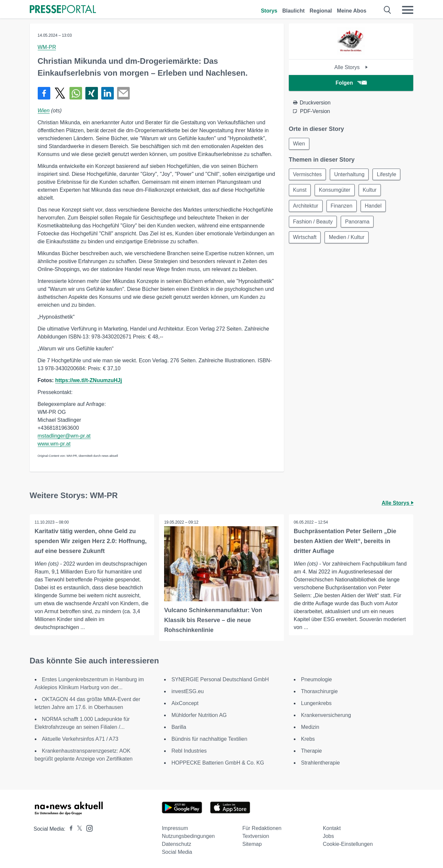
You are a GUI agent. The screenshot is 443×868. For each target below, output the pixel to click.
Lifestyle (387, 174)
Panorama (358, 222)
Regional (321, 11)
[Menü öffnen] (408, 10)
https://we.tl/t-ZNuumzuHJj (89, 380)
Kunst (300, 190)
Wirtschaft (305, 238)
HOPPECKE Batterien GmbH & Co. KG (218, 763)
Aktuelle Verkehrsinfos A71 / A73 (80, 739)
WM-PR (47, 47)
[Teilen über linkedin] (108, 93)
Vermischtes (308, 174)
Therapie (311, 751)
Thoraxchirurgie (319, 691)
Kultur (370, 190)
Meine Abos (352, 11)
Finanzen (342, 206)
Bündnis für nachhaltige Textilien (209, 739)
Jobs (329, 836)
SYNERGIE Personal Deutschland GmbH (220, 679)
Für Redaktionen (262, 828)
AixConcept (185, 703)
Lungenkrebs (316, 703)
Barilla (179, 727)
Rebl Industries (189, 751)
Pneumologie (316, 679)
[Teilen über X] (60, 93)
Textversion (256, 836)
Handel (374, 206)
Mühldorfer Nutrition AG (199, 715)
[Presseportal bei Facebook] (69, 829)
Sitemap (252, 844)
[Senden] (123, 93)
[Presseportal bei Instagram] (88, 828)
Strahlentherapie (320, 763)
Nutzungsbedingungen (188, 836)
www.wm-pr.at (54, 444)
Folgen (351, 83)
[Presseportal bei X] (78, 829)
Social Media (177, 852)
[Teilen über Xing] (92, 93)
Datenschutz (177, 844)
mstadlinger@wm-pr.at (64, 436)
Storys (269, 11)
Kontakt (332, 828)
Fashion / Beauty (313, 222)
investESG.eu (188, 691)
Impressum (175, 828)
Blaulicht (293, 11)
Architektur (306, 206)
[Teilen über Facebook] (44, 93)
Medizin (310, 727)
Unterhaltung (350, 174)
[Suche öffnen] (388, 10)
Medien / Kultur (347, 238)
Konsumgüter (335, 190)
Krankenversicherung (326, 715)
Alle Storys (351, 67)
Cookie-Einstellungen (348, 844)
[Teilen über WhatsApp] (76, 93)
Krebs (308, 739)
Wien (44, 111)
